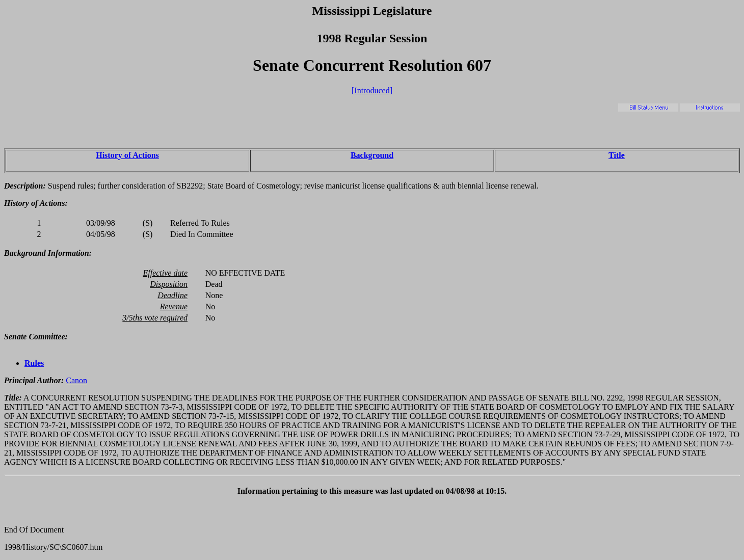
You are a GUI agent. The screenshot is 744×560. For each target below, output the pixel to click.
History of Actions (127, 155)
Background (372, 155)
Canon (76, 380)
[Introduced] (372, 90)
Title (617, 155)
